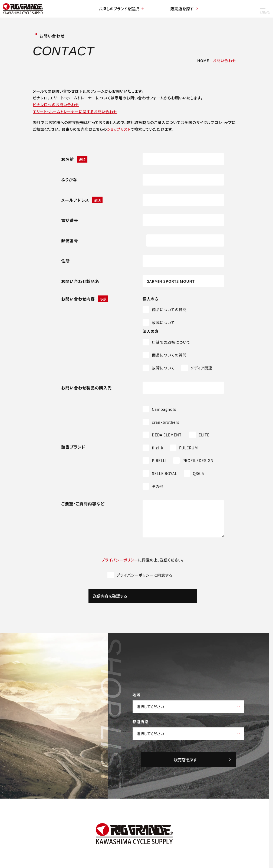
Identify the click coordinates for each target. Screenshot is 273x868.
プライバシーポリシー (120, 560)
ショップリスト (119, 129)
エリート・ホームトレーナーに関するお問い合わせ (75, 112)
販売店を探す (183, 9)
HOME (203, 60)
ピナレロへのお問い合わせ (56, 105)
